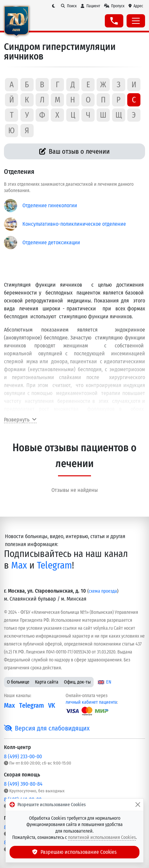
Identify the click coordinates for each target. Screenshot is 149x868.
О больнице (18, 682)
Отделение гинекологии (50, 205)
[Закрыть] (138, 805)
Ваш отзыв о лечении (75, 151)
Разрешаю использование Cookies (74, 852)
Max (19, 565)
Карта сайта (47, 682)
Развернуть (20, 420)
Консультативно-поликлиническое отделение (74, 224)
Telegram (54, 565)
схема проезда (103, 591)
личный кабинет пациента (91, 702)
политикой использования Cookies (102, 837)
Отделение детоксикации (51, 242)
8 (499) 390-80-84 (23, 784)
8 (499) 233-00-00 (23, 756)
